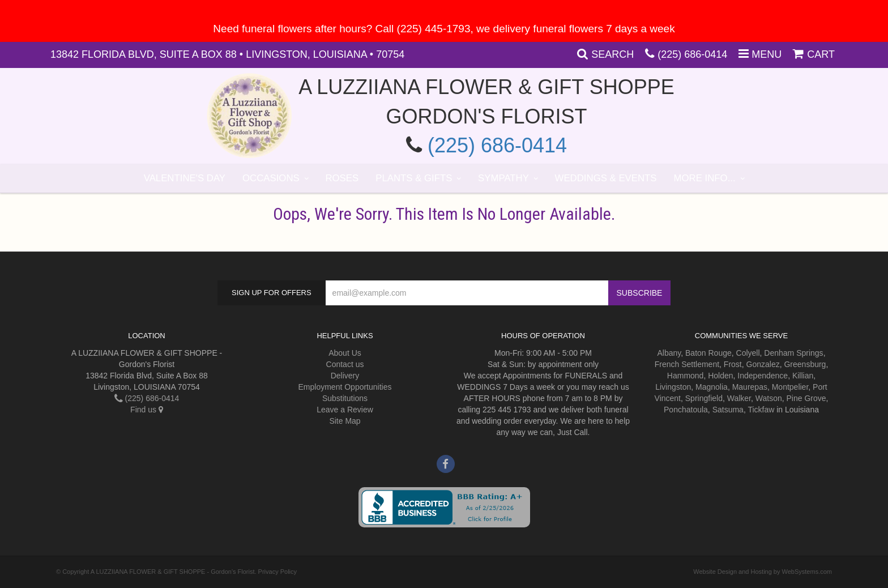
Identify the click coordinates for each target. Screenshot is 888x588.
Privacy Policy (277, 572)
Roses (342, 178)
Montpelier (790, 387)
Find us (147, 410)
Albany (669, 353)
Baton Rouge (708, 353)
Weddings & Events (606, 178)
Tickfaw (761, 410)
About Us (345, 353)
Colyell (748, 353)
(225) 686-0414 (692, 54)
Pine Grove (806, 398)
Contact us (345, 364)
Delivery (345, 376)
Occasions (271, 178)
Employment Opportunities (345, 387)
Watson (769, 398)
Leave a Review (345, 410)
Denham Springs (793, 353)
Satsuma (728, 410)
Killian (803, 376)
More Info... (705, 178)
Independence (763, 376)
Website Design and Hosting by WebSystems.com (763, 572)
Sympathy (503, 178)
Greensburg (805, 364)
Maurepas (750, 387)
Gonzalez (763, 364)
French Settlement (687, 364)
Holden (720, 376)
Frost (733, 364)
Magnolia (712, 387)
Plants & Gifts (414, 178)
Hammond (686, 376)
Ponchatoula (686, 410)
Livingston (673, 387)
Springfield (704, 398)
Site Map (345, 421)
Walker (739, 398)
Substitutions (345, 398)
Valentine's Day (185, 178)
